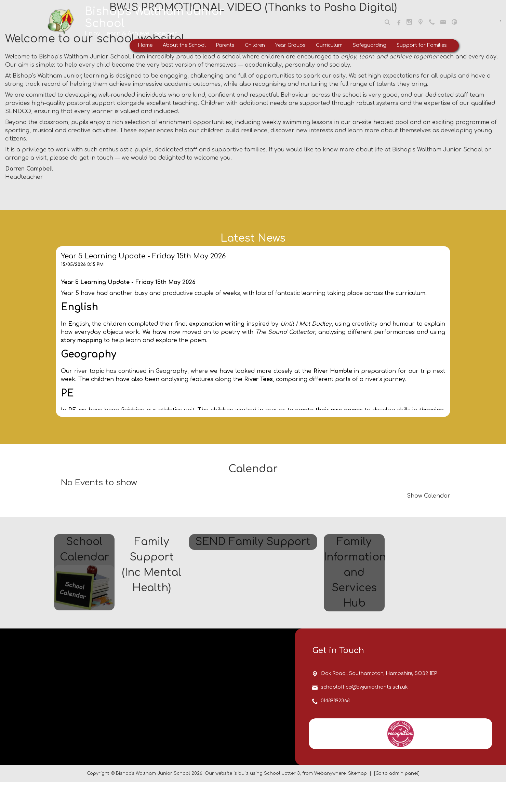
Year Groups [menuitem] (290, 45)
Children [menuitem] (255, 45)
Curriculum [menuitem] (329, 45)
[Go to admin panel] (397, 803)
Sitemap (357, 803)
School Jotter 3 (282, 803)
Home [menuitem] (145, 45)
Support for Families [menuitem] (422, 45)
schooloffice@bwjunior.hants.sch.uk (364, 717)
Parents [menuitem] (225, 45)
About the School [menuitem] (184, 45)
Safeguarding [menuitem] (370, 45)
